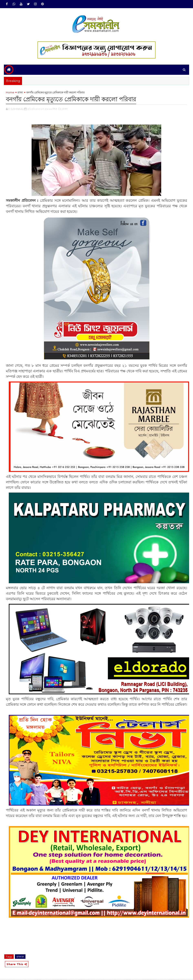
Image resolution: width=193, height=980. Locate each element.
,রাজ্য (65, 109)
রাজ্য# (20, 957)
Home (10, 93)
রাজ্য (20, 93)
